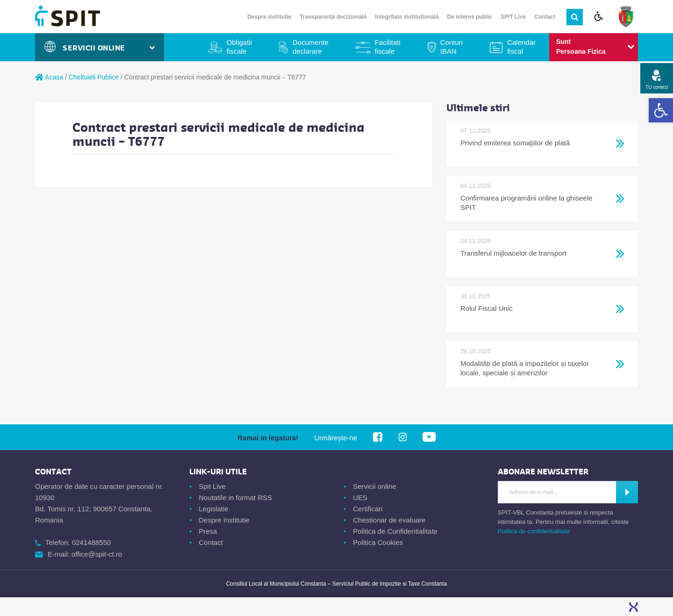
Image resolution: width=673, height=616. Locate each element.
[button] (661, 110)
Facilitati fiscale (388, 47)
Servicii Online (100, 48)
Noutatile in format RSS (235, 498)
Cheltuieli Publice (94, 77)
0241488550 (91, 542)
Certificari (368, 509)
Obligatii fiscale (239, 47)
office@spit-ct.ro (97, 554)
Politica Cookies (378, 542)
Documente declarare (311, 47)
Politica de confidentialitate (534, 531)
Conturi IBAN (451, 47)
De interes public (470, 17)
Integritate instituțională (407, 17)
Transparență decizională (333, 17)
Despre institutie (269, 17)
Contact (545, 17)
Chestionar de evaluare (389, 520)
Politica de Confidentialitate (395, 531)
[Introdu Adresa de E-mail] (557, 492)
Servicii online (375, 486)
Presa (208, 531)
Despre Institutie (224, 520)
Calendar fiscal (521, 47)
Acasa (49, 77)
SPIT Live (513, 17)
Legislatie (213, 509)
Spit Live (212, 486)
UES (360, 498)
